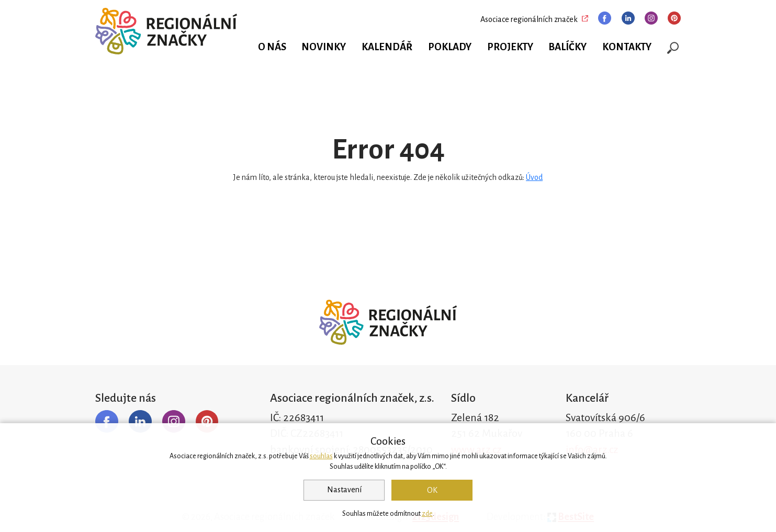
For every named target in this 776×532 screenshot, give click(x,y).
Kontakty (627, 47)
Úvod (534, 177)
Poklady (450, 47)
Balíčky (567, 47)
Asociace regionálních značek (529, 19)
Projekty (510, 47)
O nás (272, 47)
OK (432, 490)
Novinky (324, 47)
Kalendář (387, 47)
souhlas (321, 456)
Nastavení (344, 490)
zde (427, 514)
